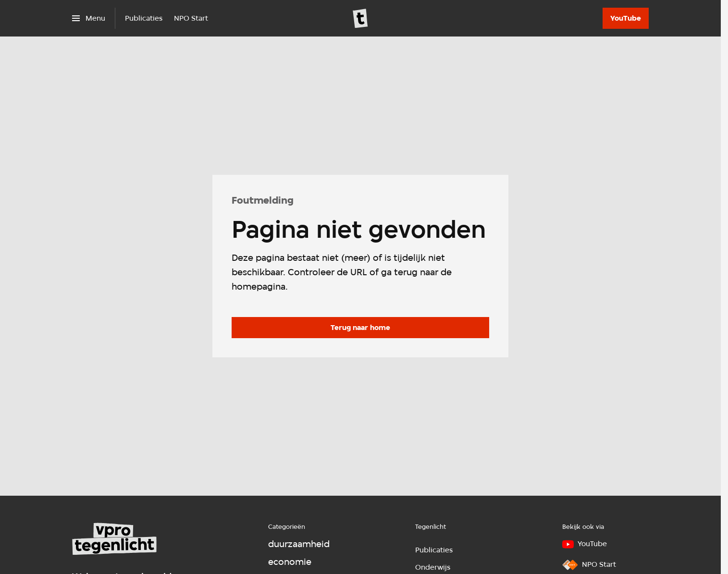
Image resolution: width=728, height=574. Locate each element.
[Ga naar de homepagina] (360, 328)
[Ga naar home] (360, 18)
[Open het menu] (89, 18)
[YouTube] (626, 18)
